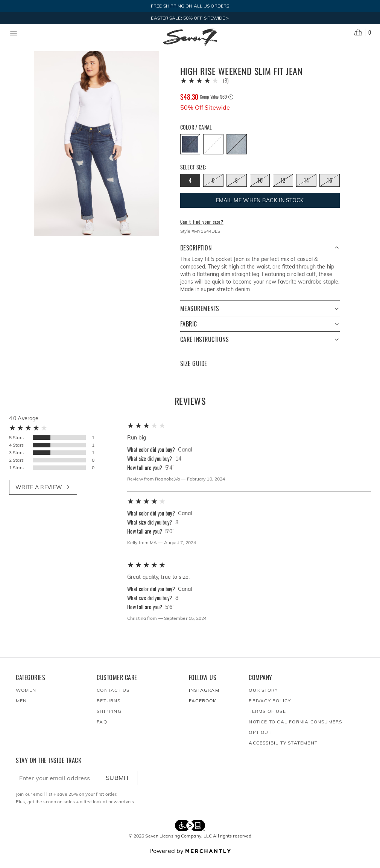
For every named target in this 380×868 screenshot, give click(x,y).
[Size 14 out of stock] (306, 189)
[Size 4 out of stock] (190, 189)
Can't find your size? (202, 231)
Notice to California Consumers (295, 731)
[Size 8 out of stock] (237, 189)
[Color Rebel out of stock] (237, 153)
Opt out (260, 741)
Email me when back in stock (260, 209)
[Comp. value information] (231, 106)
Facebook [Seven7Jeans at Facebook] (203, 710)
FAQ (102, 731)
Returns (109, 710)
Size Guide (194, 373)
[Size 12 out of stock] (283, 189)
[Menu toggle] (14, 33)
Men (21, 710)
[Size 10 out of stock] (260, 189)
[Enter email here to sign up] (57, 787)
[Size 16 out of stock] (330, 189)
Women (26, 699)
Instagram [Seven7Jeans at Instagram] (204, 699)
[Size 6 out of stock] (213, 189)
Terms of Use (267, 720)
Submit (118, 787)
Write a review (43, 496)
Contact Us (113, 699)
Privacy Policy (270, 710)
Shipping (109, 720)
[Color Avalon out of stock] (213, 153)
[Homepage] (190, 38)
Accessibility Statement (283, 752)
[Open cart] (363, 32)
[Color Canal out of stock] (190, 153)
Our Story (263, 699)
